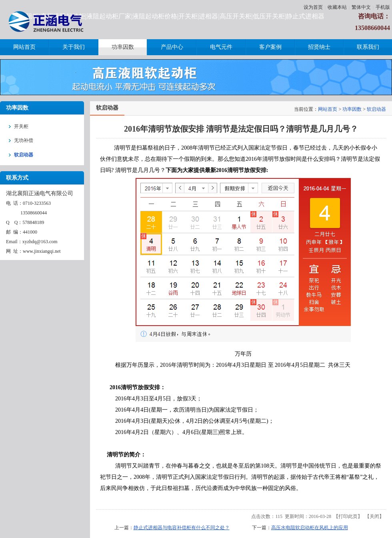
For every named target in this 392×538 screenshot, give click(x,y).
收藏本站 (337, 7)
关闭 (374, 516)
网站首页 (328, 109)
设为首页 (313, 7)
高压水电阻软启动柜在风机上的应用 (310, 528)
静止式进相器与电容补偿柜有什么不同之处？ (182, 528)
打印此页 (348, 516)
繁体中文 (361, 7)
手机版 (383, 7)
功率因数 (352, 109)
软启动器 (376, 109)
